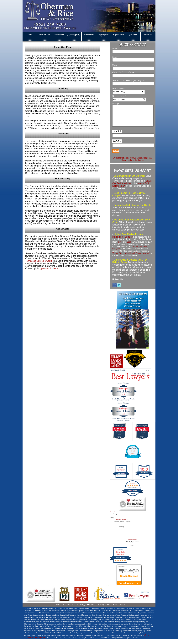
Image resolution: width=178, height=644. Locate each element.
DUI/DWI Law (59, 34)
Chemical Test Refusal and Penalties (74, 35)
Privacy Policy (104, 610)
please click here (50, 268)
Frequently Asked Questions (104, 35)
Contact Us (148, 34)
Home (30, 34)
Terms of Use (119, 610)
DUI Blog (80, 610)
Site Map (91, 610)
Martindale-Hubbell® (123, 242)
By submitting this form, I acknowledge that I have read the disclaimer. (132, 164)
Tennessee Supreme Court (39, 261)
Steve (120, 247)
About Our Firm (45, 34)
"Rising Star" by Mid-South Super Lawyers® (131, 258)
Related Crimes (89, 34)
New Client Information (133, 35)
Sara (129, 247)
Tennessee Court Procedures (118, 35)
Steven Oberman (114, 517)
